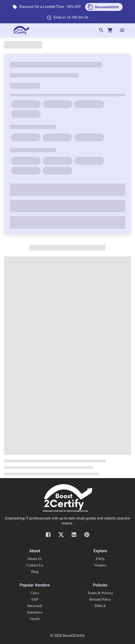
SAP (35, 599)
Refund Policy (100, 599)
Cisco (35, 593)
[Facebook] (48, 535)
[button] (104, 7)
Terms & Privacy (100, 593)
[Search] (101, 30)
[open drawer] (122, 30)
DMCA (100, 606)
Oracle (35, 619)
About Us (35, 559)
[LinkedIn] (74, 535)
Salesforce (35, 612)
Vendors (100, 565)
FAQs (100, 559)
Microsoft (35, 606)
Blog (35, 571)
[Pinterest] (87, 535)
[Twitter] (61, 535)
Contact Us (35, 565)
